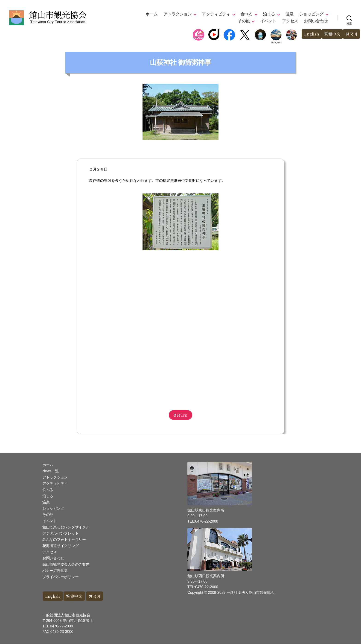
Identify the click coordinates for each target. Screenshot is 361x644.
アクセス (290, 21)
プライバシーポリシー (60, 577)
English (311, 34)
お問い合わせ (316, 21)
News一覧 (50, 471)
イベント (268, 21)
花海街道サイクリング (60, 546)
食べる (247, 14)
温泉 (290, 14)
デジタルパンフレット (60, 533)
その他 (244, 21)
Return (180, 415)
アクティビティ (216, 14)
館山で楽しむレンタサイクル (66, 527)
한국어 (351, 34)
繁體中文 (332, 34)
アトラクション (178, 14)
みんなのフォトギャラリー (64, 540)
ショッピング (311, 14)
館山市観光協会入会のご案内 (66, 564)
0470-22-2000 (61, 626)
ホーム (152, 14)
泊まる (269, 14)
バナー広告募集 (55, 571)
